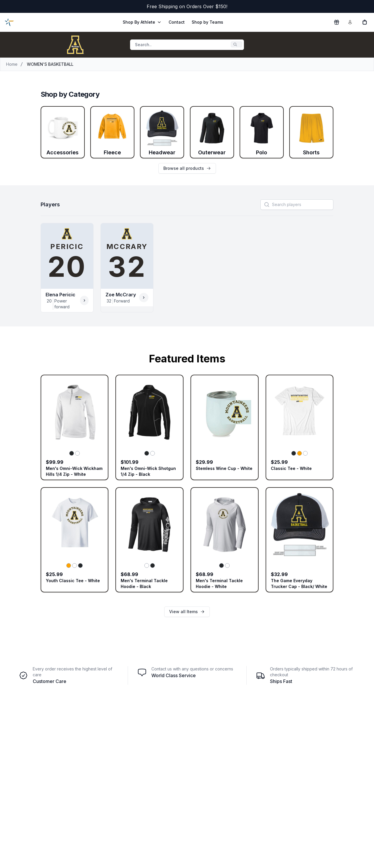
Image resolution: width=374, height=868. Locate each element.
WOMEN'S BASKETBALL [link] (50, 64)
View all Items (187, 612)
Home (12, 64)
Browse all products (187, 168)
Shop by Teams (207, 22)
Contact (177, 22)
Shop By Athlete (142, 22)
